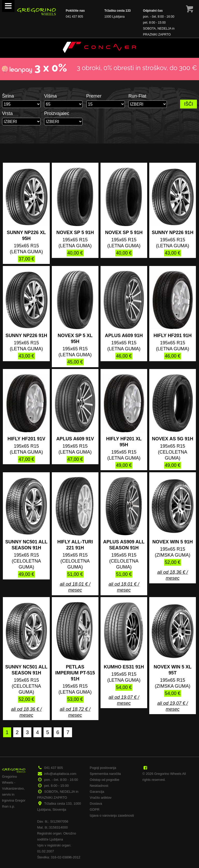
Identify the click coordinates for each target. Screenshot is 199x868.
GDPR (95, 809)
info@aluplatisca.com (60, 774)
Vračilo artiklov (101, 798)
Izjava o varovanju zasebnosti (112, 815)
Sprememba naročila (105, 774)
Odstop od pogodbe (104, 780)
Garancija (97, 792)
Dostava (96, 804)
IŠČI (189, 104)
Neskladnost (99, 786)
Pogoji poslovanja (103, 768)
